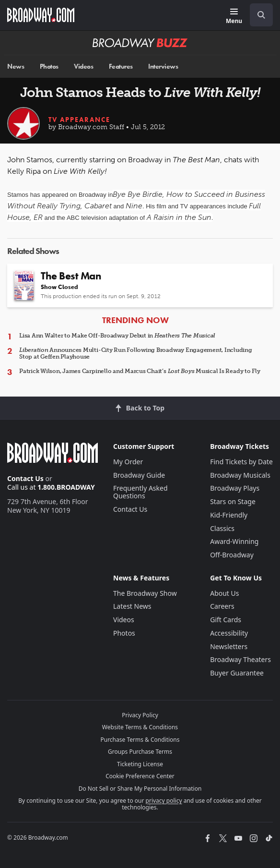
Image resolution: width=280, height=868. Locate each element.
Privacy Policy (140, 715)
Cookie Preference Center (140, 776)
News (16, 66)
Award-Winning (234, 541)
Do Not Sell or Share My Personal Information (140, 789)
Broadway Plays (235, 488)
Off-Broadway (232, 555)
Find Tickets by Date (241, 462)
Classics (222, 528)
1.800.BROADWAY (66, 487)
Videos (83, 66)
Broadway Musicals (240, 475)
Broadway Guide (139, 475)
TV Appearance (79, 120)
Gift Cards (226, 620)
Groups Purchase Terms (140, 752)
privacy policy (164, 801)
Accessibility (229, 633)
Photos (49, 66)
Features (121, 66)
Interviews (163, 66)
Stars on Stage (233, 501)
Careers (222, 606)
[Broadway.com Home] (41, 15)
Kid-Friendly (229, 515)
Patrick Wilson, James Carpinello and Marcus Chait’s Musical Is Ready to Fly (140, 371)
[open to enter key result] (261, 15)
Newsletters (229, 646)
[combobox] (257, 15)
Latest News (132, 606)
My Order (128, 462)
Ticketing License (140, 764)
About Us (224, 593)
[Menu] (234, 17)
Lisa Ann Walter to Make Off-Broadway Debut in (117, 336)
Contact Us (25, 478)
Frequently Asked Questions (140, 492)
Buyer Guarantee (237, 673)
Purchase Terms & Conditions (140, 740)
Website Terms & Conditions (140, 727)
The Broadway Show (145, 593)
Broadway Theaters (240, 659)
